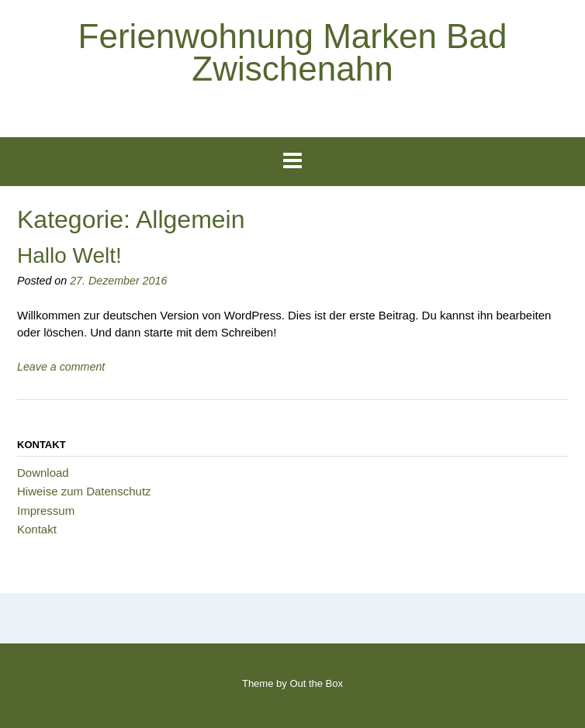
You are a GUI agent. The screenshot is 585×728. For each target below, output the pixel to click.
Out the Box (316, 683)
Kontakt (37, 529)
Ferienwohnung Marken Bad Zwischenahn (293, 52)
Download (43, 473)
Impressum (46, 511)
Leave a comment (61, 367)
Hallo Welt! (69, 255)
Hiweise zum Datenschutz (84, 491)
